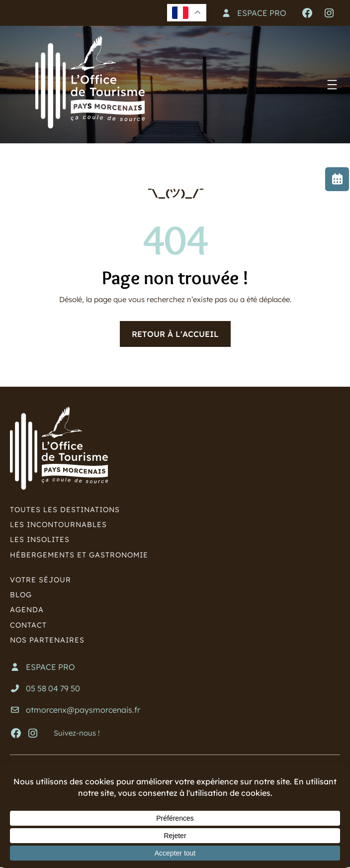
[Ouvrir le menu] (332, 85)
